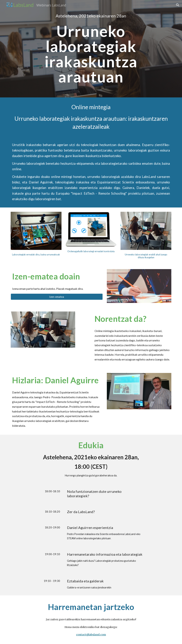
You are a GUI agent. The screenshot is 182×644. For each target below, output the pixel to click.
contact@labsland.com (91, 635)
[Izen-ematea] (57, 297)
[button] (178, 5)
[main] (91, 16)
